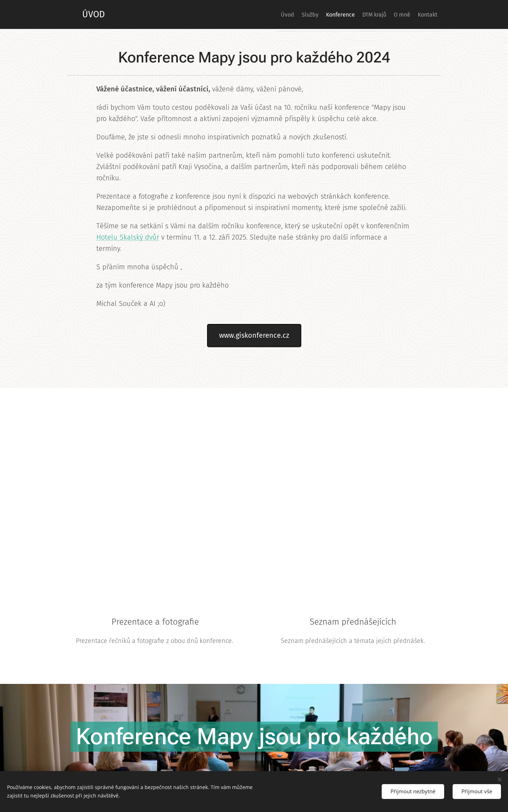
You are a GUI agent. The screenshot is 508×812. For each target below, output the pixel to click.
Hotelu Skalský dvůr (128, 237)
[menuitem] (258, 14)
